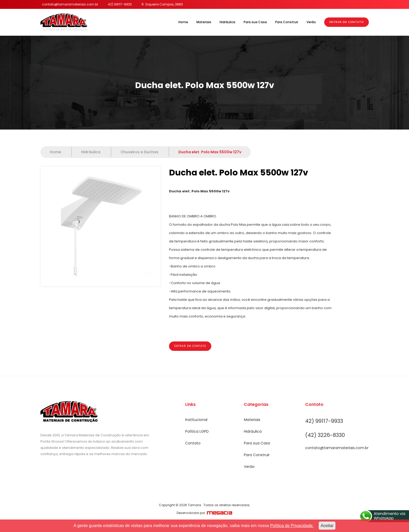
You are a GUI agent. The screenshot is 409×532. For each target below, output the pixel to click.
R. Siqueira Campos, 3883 (162, 4)
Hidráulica (227, 22)
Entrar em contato (190, 346)
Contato (193, 443)
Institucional (196, 420)
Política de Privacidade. (292, 526)
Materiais (204, 22)
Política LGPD (197, 431)
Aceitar (327, 526)
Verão (311, 22)
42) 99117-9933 (120, 4)
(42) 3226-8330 (325, 435)
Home (183, 22)
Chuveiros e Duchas (140, 152)
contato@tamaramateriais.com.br (70, 4)
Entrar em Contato (347, 22)
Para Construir (287, 22)
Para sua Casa (255, 22)
